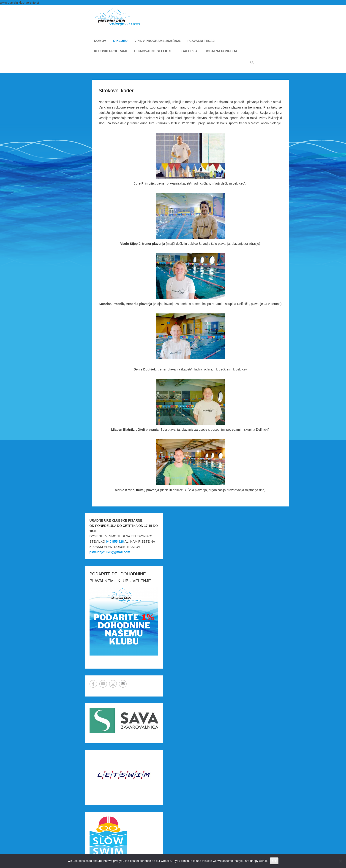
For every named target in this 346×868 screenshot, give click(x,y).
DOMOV (100, 41)
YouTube (103, 684)
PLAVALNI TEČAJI (202, 41)
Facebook (93, 684)
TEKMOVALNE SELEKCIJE (154, 51)
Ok (274, 861)
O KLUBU (120, 41)
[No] (340, 861)
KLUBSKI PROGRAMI (110, 51)
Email (123, 684)
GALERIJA (189, 51)
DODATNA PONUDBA (221, 51)
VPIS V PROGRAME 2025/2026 (158, 41)
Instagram (113, 684)
